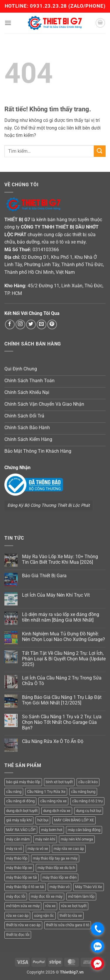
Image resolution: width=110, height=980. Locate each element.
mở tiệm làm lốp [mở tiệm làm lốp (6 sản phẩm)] (81, 896)
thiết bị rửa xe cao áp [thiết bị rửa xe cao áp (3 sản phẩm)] (23, 925)
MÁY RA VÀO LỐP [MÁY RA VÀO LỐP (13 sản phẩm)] (21, 830)
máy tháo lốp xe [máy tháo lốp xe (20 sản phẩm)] (19, 868)
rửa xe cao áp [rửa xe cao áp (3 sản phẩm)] (17, 916)
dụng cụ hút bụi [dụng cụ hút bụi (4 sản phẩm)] (89, 811)
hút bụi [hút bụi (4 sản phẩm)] (43, 820)
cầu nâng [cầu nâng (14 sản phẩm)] (14, 792)
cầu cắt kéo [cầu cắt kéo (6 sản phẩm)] (88, 782)
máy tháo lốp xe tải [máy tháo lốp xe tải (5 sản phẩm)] (22, 877)
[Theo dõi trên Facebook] (10, 324)
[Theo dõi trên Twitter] (31, 324)
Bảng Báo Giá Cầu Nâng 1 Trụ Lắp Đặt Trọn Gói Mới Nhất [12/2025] (62, 700)
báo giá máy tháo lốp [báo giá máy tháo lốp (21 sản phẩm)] (23, 782)
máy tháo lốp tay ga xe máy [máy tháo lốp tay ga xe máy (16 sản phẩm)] (55, 858)
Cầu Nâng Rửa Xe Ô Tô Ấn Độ (53, 741)
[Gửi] (100, 151)
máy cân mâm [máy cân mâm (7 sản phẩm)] (18, 839)
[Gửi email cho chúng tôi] (42, 324)
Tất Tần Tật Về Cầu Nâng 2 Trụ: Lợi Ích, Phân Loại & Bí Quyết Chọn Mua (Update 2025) (64, 659)
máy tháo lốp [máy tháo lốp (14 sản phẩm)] (17, 858)
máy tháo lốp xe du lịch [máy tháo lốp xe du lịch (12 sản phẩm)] (56, 868)
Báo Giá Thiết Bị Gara (44, 576)
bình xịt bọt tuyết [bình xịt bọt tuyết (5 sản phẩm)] (59, 782)
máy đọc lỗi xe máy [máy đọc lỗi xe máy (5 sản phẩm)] (47, 896)
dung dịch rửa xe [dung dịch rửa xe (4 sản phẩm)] (57, 811)
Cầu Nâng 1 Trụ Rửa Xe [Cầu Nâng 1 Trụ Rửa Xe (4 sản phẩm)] (46, 792)
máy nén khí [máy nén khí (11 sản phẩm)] (45, 839)
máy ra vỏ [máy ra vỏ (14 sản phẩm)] (14, 849)
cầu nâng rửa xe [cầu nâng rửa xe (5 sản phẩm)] (53, 801)
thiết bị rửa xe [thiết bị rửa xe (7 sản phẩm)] (71, 916)
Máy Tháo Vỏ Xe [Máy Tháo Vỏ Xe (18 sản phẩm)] (89, 887)
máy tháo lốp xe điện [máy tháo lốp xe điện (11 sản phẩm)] (60, 877)
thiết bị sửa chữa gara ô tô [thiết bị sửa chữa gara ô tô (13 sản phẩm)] (68, 925)
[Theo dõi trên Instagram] (20, 324)
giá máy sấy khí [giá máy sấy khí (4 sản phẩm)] (19, 820)
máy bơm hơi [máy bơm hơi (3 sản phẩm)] (52, 830)
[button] (8, 23)
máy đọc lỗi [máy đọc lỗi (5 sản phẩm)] (16, 896)
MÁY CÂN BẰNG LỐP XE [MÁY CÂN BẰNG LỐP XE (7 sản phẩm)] (74, 820)
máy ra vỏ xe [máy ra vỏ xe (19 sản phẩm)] (38, 849)
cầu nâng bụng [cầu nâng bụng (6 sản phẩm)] (83, 792)
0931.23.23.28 (49, 6)
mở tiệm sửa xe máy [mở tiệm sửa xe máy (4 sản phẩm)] (23, 906)
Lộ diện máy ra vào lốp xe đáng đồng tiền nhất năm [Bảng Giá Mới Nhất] (61, 617)
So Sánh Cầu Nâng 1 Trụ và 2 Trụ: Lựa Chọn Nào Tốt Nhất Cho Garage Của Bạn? (62, 722)
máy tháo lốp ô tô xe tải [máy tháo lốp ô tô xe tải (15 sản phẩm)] (25, 887)
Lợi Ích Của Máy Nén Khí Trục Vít (56, 595)
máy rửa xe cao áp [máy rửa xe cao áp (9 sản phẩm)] (69, 849)
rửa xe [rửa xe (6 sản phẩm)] (50, 906)
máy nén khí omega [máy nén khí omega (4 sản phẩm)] (77, 839)
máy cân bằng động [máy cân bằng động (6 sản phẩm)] (84, 830)
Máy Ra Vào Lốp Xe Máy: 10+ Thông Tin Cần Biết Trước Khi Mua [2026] (60, 559)
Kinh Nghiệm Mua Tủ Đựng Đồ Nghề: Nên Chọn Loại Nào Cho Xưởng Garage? (64, 637)
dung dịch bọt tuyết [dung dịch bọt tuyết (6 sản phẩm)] (22, 811)
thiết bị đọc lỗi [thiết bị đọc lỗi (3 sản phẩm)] (18, 935)
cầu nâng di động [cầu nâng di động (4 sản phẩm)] (20, 801)
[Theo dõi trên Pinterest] (52, 324)
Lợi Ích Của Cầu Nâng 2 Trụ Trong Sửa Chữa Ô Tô (62, 681)
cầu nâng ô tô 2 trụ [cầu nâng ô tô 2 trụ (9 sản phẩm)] (87, 801)
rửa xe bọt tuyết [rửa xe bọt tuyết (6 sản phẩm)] (74, 906)
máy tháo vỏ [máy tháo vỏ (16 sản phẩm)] (60, 887)
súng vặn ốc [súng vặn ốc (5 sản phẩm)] (44, 916)
